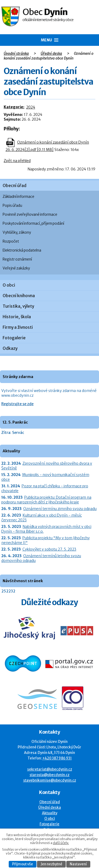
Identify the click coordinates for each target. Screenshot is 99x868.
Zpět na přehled (17, 161)
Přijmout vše (23, 864)
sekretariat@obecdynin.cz (50, 769)
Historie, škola (17, 317)
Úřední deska (51, 53)
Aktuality (50, 813)
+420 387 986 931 (57, 758)
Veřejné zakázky (16, 268)
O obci (9, 285)
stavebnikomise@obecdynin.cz (50, 780)
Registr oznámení (17, 259)
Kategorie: (14, 107)
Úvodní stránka (16, 53)
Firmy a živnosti (18, 327)
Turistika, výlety (18, 306)
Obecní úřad (15, 186)
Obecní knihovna (19, 296)
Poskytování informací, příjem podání (33, 224)
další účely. (61, 843)
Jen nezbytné (51, 864)
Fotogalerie (14, 338)
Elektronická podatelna (22, 250)
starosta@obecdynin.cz (49, 775)
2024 (31, 107)
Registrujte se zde (17, 404)
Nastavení (78, 864)
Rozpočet (11, 241)
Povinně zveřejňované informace (30, 215)
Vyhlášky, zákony (17, 232)
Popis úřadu (12, 206)
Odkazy (10, 348)
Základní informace (18, 197)
